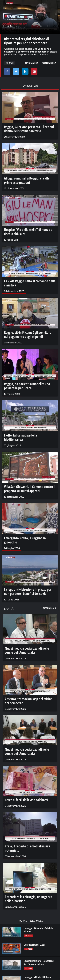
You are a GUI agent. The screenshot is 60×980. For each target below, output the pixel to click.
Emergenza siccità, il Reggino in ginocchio (25, 540)
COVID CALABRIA (32, 63)
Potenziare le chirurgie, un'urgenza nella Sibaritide (28, 899)
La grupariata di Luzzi (34, 945)
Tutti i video (50, 608)
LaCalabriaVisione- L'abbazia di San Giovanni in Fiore (39, 962)
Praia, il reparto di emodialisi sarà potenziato (27, 848)
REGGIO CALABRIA (49, 63)
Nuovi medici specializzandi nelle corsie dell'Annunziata (27, 650)
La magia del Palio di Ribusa (37, 977)
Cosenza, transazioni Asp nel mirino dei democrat (29, 701)
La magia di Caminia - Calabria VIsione (38, 930)
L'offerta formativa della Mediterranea (20, 437)
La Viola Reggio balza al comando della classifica (30, 283)
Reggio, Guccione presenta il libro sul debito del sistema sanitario (29, 129)
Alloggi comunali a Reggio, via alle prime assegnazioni (27, 180)
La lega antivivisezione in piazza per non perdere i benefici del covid (28, 591)
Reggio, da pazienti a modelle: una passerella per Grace (27, 386)
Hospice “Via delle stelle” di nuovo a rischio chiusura (28, 232)
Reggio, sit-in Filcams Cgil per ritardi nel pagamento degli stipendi (28, 334)
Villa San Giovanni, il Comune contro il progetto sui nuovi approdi (30, 489)
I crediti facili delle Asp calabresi (26, 800)
